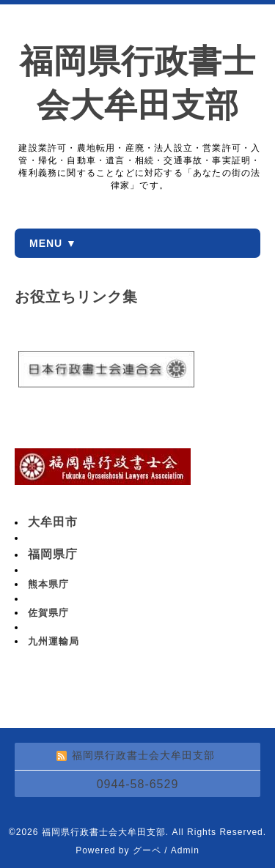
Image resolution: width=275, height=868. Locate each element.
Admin (185, 850)
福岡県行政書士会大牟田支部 (104, 832)
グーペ (147, 850)
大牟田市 (53, 522)
